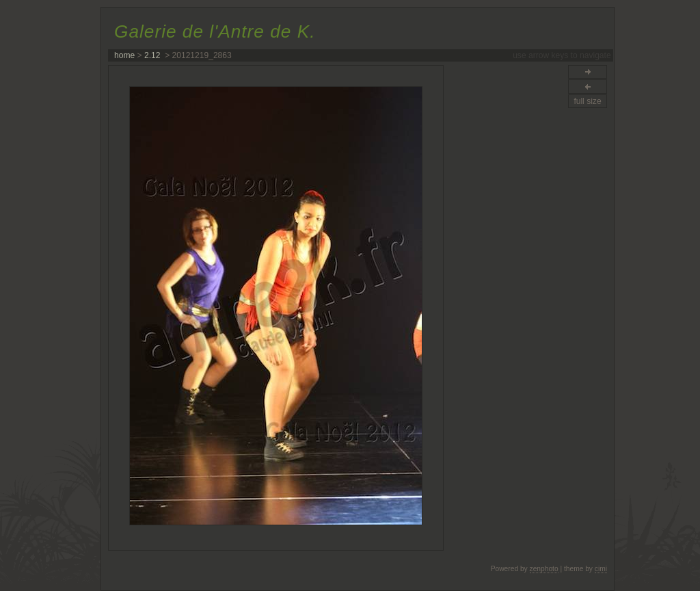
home (124, 55)
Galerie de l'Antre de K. (215, 31)
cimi (601, 569)
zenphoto (544, 569)
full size (587, 101)
